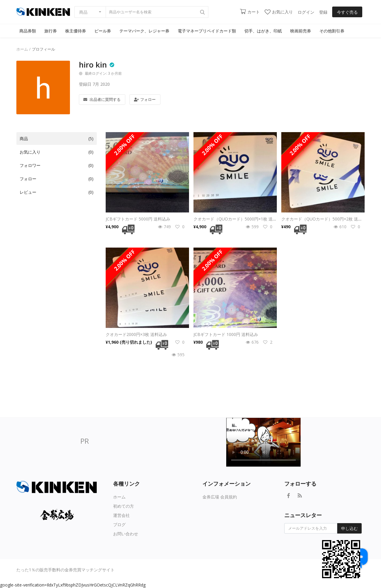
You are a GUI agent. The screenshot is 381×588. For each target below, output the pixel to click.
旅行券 (51, 31)
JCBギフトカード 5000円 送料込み (138, 219)
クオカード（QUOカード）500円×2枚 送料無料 (326, 219)
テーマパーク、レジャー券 (144, 31)
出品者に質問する (102, 99)
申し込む (349, 528)
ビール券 (103, 31)
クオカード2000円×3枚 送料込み (136, 334)
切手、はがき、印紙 (263, 31)
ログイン (306, 12)
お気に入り (279, 12)
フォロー (145, 99)
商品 (83, 12)
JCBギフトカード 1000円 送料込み (226, 334)
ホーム (22, 49)
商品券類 (28, 31)
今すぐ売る (347, 12)
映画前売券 (301, 31)
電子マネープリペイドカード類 (207, 31)
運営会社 (121, 515)
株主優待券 (76, 31)
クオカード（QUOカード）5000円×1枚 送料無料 (239, 219)
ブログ (119, 524)
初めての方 (124, 506)
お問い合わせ (126, 534)
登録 (323, 12)
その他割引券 (332, 31)
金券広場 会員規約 (220, 497)
